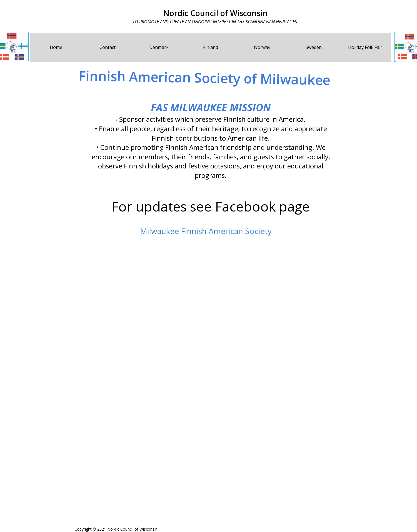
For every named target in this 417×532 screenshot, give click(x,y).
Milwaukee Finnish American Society (206, 231)
